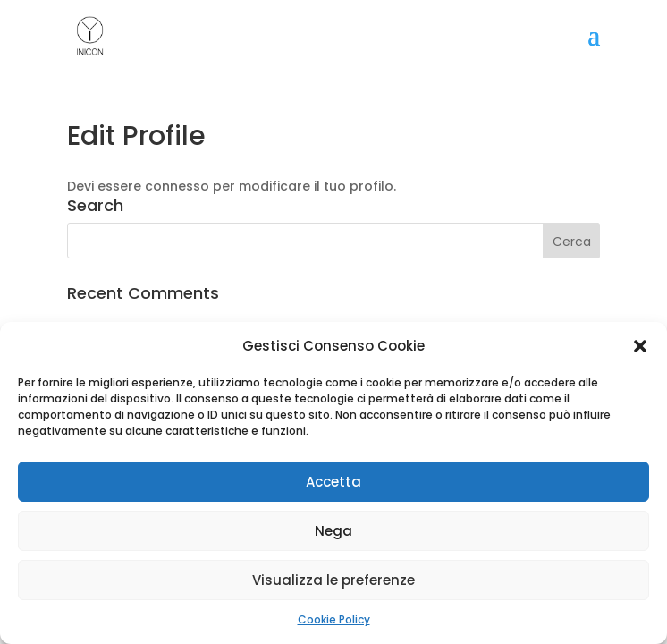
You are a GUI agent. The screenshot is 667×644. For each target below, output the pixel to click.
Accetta (333, 482)
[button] (640, 346)
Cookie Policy (334, 619)
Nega (333, 531)
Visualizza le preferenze (333, 580)
